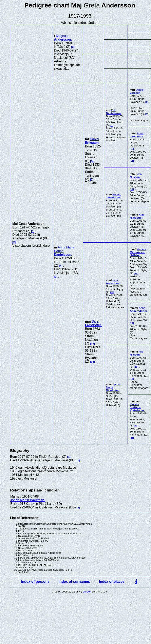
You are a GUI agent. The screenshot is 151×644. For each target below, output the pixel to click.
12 (132, 189)
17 (132, 323)
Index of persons (35, 582)
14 (92, 362)
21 (132, 438)
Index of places (112, 582)
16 (136, 274)
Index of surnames (74, 582)
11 (132, 161)
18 (136, 367)
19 (132, 379)
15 (112, 292)
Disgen (87, 592)
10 (132, 149)
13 (92, 344)
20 (136, 426)
